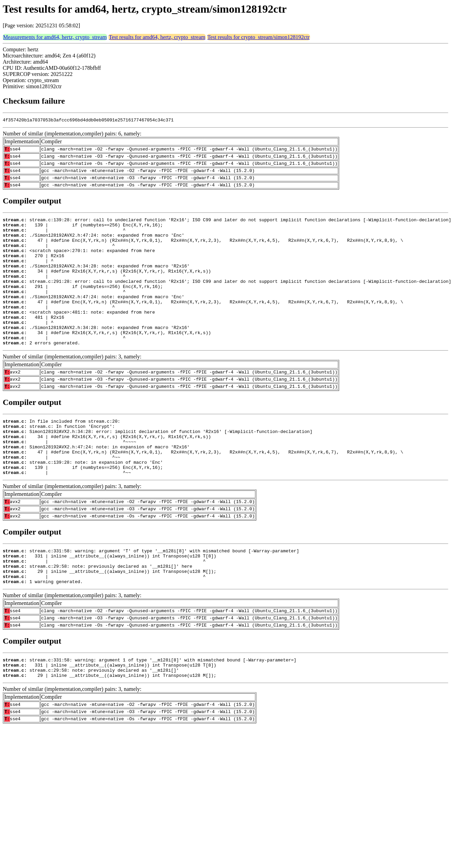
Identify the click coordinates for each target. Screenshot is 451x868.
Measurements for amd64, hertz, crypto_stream (55, 37)
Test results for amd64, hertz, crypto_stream (157, 37)
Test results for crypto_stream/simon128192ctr (259, 37)
